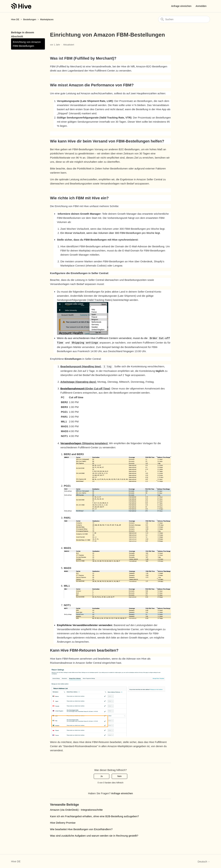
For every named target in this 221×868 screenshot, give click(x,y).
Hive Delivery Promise (63, 822)
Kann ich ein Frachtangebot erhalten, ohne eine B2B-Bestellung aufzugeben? (95, 816)
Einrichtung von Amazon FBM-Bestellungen (27, 44)
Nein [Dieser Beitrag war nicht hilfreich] (120, 776)
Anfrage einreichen (181, 6)
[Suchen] (184, 19)
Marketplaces (47, 19)
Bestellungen (30, 19)
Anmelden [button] (201, 6)
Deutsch (204, 861)
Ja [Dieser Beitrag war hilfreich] (102, 776)
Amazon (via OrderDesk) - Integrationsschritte (76, 809)
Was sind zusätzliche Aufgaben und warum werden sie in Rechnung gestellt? (94, 835)
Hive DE (15, 19)
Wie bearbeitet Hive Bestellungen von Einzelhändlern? (81, 829)
